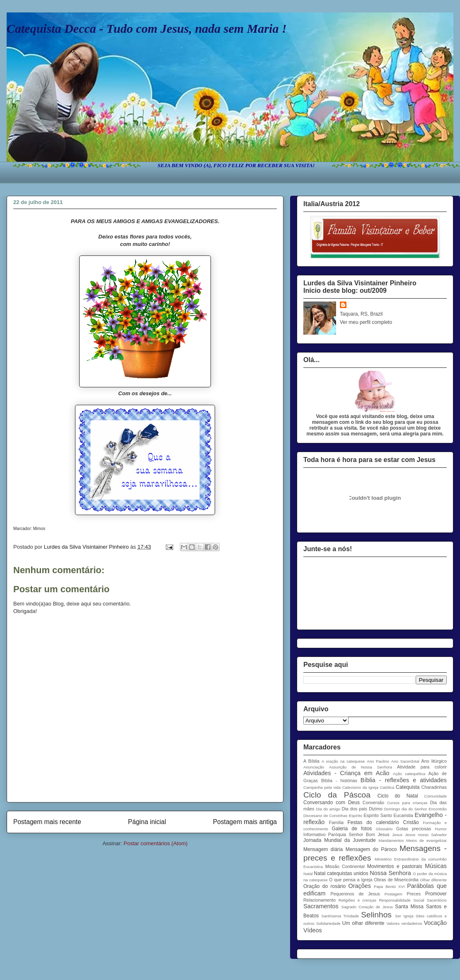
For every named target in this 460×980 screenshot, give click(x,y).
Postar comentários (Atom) (156, 843)
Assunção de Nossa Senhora (361, 767)
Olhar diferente (433, 880)
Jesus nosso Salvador (426, 835)
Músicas (436, 866)
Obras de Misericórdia (396, 880)
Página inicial (147, 822)
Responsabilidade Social (402, 900)
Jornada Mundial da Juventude (340, 840)
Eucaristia (403, 815)
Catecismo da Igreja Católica (368, 787)
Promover (436, 894)
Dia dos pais (355, 809)
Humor (441, 829)
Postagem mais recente (47, 822)
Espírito (356, 816)
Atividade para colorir (422, 767)
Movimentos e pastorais (395, 866)
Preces (414, 894)
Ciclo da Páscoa (337, 795)
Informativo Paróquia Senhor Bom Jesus (346, 834)
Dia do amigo (328, 809)
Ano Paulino (378, 761)
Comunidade (436, 796)
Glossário (384, 829)
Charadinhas (434, 787)
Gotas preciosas (414, 829)
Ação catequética (409, 774)
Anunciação (314, 767)
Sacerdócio (437, 900)
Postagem (393, 894)
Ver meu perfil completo (366, 322)
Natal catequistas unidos (341, 873)
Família (336, 822)
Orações (360, 886)
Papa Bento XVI (389, 886)
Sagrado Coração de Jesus (367, 907)
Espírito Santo (378, 815)
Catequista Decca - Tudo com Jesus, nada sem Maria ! (147, 28)
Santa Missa (409, 907)
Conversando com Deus (332, 802)
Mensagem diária (323, 849)
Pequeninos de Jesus (355, 894)
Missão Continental (345, 866)
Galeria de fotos (352, 829)
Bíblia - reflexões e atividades (404, 780)
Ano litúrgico (434, 761)
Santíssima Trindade (340, 916)
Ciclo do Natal (398, 796)
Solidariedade (328, 923)
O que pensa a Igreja (351, 880)
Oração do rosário (324, 886)
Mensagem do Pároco (371, 849)
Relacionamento (320, 900)
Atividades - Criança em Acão (346, 773)
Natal (308, 874)
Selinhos (376, 915)
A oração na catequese (343, 761)
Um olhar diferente (363, 923)
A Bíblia (311, 761)
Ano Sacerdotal (405, 761)
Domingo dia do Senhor (406, 809)
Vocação (435, 923)
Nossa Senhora (390, 873)
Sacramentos (321, 906)
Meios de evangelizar (426, 840)
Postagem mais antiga (245, 822)
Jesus (397, 835)
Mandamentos (391, 840)
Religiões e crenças (357, 900)
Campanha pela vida (322, 787)
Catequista (408, 787)
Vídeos (313, 930)
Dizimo (376, 809)
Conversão (373, 802)
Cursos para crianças (407, 803)
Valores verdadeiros (404, 923)
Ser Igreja (404, 916)
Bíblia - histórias (339, 781)
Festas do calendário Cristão (383, 822)
